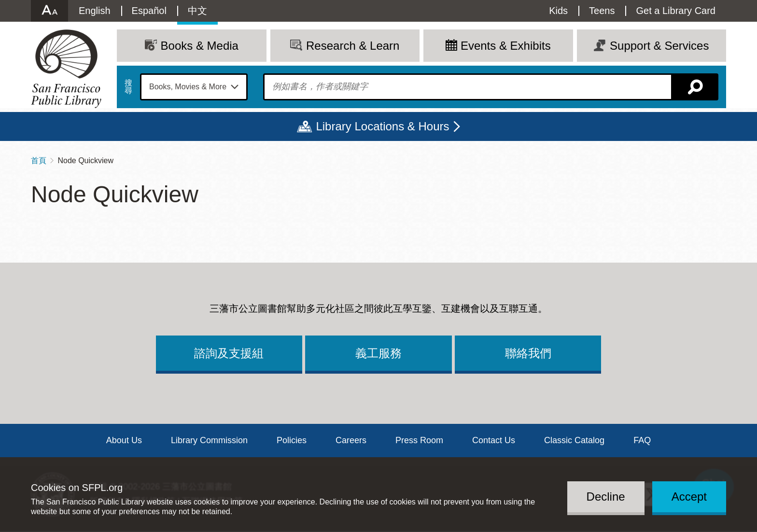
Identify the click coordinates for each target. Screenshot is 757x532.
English (95, 11)
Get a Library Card (676, 11)
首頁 (39, 161)
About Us (124, 440)
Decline (606, 497)
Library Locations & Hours (382, 126)
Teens (602, 11)
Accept (689, 497)
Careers (351, 440)
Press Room (419, 440)
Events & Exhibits (506, 46)
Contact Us (494, 440)
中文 (197, 11)
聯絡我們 (528, 353)
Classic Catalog (574, 440)
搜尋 (128, 87)
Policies (292, 440)
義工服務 (378, 353)
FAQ (642, 440)
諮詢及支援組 (229, 353)
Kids (558, 11)
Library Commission (209, 440)
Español (149, 11)
